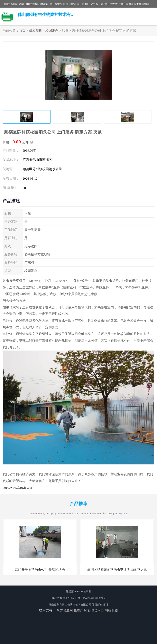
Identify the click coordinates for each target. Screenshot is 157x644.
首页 (22, 31)
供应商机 (36, 31)
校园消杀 (52, 31)
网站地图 (111, 610)
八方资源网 (65, 610)
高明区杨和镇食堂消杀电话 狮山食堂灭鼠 (117, 569)
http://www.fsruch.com (17, 487)
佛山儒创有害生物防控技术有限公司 (70, 605)
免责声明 (80, 610)
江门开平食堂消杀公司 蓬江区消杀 (40, 569)
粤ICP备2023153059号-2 (92, 598)
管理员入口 (96, 610)
